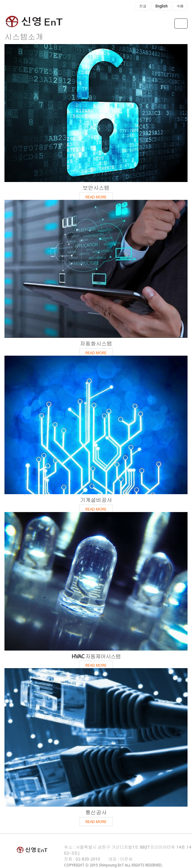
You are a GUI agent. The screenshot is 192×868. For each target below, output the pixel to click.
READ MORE (96, 197)
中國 (180, 6)
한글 (143, 6)
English (161, 6)
